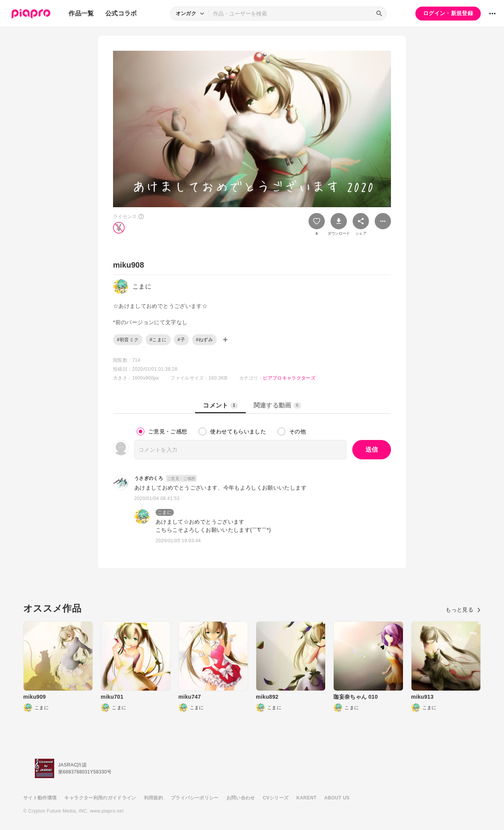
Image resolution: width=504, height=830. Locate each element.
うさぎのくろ (149, 478)
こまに (165, 512)
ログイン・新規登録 (448, 13)
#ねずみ (204, 340)
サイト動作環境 (40, 798)
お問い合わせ (241, 798)
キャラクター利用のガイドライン (100, 798)
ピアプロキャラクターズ (289, 378)
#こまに (158, 340)
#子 (181, 340)
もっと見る (463, 610)
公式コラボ (121, 13)
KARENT (307, 798)
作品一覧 (81, 13)
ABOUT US (337, 798)
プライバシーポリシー (195, 798)
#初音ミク (128, 340)
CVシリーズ (276, 798)
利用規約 (153, 798)
